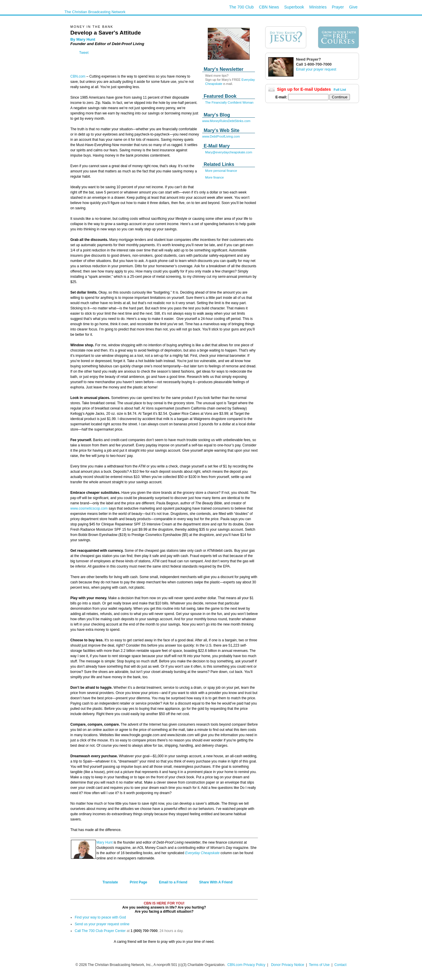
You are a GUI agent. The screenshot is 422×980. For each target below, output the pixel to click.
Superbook (294, 7)
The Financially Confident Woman (229, 102)
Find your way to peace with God (100, 917)
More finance (215, 177)
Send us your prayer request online (102, 924)
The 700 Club (241, 7)
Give (353, 7)
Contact (340, 965)
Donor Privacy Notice (288, 965)
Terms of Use (320, 965)
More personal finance (221, 171)
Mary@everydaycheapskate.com (229, 152)
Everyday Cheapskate (202, 853)
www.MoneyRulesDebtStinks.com (226, 121)
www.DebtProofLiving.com (221, 136)
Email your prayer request (316, 69)
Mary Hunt (104, 842)
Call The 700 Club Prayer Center (100, 931)
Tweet (84, 53)
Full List (340, 90)
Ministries (318, 7)
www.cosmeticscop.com (89, 508)
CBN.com (78, 76)
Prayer (338, 7)
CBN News (269, 7)
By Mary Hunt (83, 39)
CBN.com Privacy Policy (246, 965)
